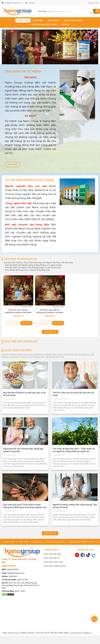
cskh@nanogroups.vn (13, 3)
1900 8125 (13, 576)
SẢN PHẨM (54, 20)
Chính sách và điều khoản (55, 566)
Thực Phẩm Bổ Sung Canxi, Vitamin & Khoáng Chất (27, 270)
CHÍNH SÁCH (51, 550)
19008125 (32, 3)
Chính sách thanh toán (53, 562)
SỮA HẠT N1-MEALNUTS (21, 259)
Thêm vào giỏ (12, 323)
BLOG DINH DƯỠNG (73, 20)
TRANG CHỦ (23, 20)
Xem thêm (13, 164)
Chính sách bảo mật (52, 554)
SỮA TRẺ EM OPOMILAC (21, 341)
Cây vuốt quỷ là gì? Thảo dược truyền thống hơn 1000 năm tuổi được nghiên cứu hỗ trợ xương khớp (25, 507)
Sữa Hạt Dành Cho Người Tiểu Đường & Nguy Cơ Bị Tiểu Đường (33, 268)
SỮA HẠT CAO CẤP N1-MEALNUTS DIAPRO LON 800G (50, 311)
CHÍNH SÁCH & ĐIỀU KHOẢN (44, 24)
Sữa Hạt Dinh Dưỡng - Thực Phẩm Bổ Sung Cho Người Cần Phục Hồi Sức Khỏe (38, 263)
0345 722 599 (22, 580)
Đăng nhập (93, 3)
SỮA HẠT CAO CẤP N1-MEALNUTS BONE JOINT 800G (18, 311)
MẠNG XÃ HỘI (85, 550)
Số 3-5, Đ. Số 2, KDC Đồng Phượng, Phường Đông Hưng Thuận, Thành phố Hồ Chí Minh (20, 585)
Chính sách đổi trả (51, 558)
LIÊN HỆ (65, 24)
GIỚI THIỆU (38, 20)
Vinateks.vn (87, 633)
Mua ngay (26, 323)
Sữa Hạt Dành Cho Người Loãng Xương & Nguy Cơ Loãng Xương (33, 265)
